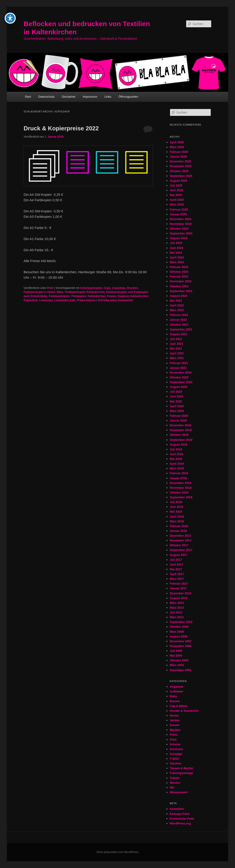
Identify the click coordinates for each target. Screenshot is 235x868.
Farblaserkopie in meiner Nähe (43, 292)
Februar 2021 (179, 363)
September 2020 (181, 382)
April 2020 (177, 406)
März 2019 (177, 468)
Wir (172, 787)
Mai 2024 (176, 253)
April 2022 (177, 305)
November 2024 (181, 224)
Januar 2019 (178, 478)
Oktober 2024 (179, 229)
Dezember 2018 (181, 483)
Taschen (176, 763)
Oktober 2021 (179, 325)
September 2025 (181, 176)
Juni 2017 (177, 564)
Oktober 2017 (179, 545)
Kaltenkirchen (97, 296)
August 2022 (179, 296)
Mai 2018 (176, 512)
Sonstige (176, 754)
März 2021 (177, 358)
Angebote (177, 687)
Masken (175, 730)
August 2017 (179, 555)
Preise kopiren (86, 300)
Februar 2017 (179, 584)
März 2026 (177, 147)
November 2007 (181, 641)
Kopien (112, 296)
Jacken (175, 720)
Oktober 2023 (179, 272)
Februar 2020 (179, 416)
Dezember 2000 (181, 670)
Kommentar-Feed (182, 819)
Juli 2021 (176, 339)
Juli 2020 (176, 392)
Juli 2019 (176, 449)
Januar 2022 (178, 320)
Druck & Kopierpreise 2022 (61, 128)
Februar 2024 (179, 267)
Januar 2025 (178, 214)
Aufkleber (177, 691)
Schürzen (177, 749)
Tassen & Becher (182, 768)
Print (50, 288)
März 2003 (177, 665)
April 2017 (177, 574)
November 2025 (181, 166)
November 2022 (181, 281)
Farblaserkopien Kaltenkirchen (85, 292)
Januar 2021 (178, 368)
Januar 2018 (178, 531)
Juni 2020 (177, 396)
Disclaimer (69, 97)
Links (108, 97)
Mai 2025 (176, 195)
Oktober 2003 (179, 660)
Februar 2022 (179, 315)
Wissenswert (179, 792)
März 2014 (177, 603)
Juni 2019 (177, 454)
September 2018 (181, 497)
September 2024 (181, 233)
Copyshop (119, 288)
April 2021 (177, 353)
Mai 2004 (176, 656)
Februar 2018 (179, 526)
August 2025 (179, 181)
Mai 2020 (176, 401)
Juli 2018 (176, 502)
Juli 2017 (176, 560)
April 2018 (177, 517)
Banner (175, 701)
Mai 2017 (176, 569)
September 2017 (181, 550)
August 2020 (179, 387)
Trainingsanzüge (182, 773)
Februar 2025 (179, 210)
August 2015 (179, 598)
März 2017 (177, 579)
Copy (107, 288)
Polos (174, 735)
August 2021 (179, 334)
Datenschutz (46, 97)
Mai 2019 (176, 459)
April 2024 (177, 257)
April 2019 (177, 464)
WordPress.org (180, 823)
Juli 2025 (176, 185)
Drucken (132, 288)
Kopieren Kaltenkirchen (133, 296)
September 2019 (181, 440)
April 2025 (177, 200)
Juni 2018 (177, 507)
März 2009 (177, 632)
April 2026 (177, 142)
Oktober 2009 (179, 627)
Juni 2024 (177, 248)
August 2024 (179, 238)
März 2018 (177, 521)
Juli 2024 (176, 243)
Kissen (175, 725)
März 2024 (177, 262)
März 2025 (177, 205)
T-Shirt (174, 759)
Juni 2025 (177, 190)
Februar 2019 (179, 473)
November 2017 (181, 540)
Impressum (90, 97)
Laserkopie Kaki (65, 300)
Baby (173, 696)
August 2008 (179, 636)
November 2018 (181, 488)
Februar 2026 (179, 152)
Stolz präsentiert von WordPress (117, 852)
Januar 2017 (178, 588)
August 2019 (179, 445)
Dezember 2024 (181, 219)
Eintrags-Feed (180, 814)
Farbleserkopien (59, 296)
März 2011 (177, 617)
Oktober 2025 (179, 171)
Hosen (174, 715)
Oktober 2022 (179, 286)
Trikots (175, 778)
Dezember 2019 (181, 425)
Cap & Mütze (179, 706)
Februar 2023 (179, 277)
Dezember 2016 (181, 593)
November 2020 (181, 373)
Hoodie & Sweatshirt (184, 711)
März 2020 (177, 411)
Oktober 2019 (179, 435)
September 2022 (181, 291)
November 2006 (181, 646)
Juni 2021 (177, 344)
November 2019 (181, 430)
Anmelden (177, 809)
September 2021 (181, 329)
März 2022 (177, 310)
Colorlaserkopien (91, 288)
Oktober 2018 (179, 492)
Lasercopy (46, 300)
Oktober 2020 (179, 377)
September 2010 (181, 622)
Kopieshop (31, 300)
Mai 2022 (176, 301)
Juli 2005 (176, 651)
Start (28, 97)
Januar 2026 (178, 157)
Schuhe (175, 744)
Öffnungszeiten (128, 97)
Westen (175, 783)
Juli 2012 (176, 612)
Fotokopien (79, 296)
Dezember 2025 (181, 161)
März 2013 (177, 608)
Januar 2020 (178, 420)
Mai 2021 (176, 348)
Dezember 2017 (181, 536)
